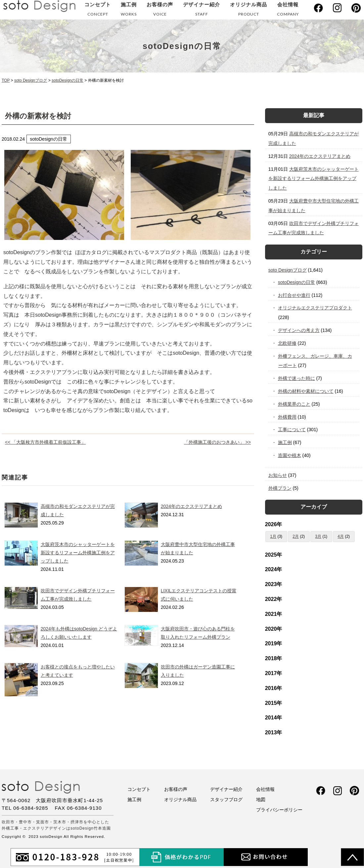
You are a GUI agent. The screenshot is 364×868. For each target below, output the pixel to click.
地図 (261, 799)
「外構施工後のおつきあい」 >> (217, 442)
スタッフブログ (226, 799)
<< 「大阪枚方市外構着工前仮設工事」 (45, 442)
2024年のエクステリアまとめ (191, 506)
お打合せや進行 (294, 295)
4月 (341, 536)
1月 (273, 536)
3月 (318, 536)
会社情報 (288, 10)
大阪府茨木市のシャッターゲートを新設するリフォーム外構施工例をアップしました (78, 553)
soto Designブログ (288, 270)
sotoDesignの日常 (297, 282)
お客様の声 (160, 10)
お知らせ (278, 475)
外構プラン (280, 488)
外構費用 (287, 417)
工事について (292, 430)
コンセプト (98, 10)
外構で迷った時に (297, 378)
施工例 (129, 10)
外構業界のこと (294, 404)
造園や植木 (290, 455)
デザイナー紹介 (202, 10)
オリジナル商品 (249, 10)
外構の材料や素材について (306, 391)
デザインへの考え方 (299, 330)
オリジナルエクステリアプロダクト (315, 308)
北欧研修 (287, 343)
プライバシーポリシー (279, 810)
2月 (296, 536)
